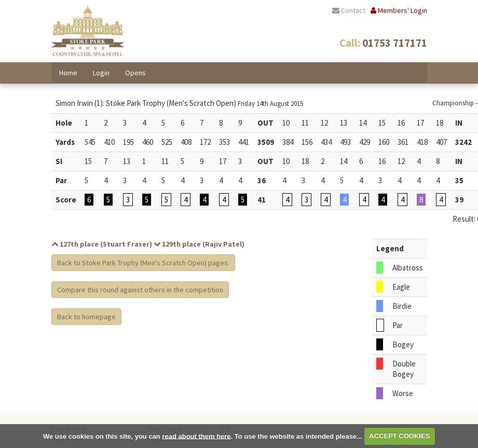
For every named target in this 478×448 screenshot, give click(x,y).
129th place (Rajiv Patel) (199, 244)
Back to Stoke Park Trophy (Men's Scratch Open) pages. (143, 263)
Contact (349, 10)
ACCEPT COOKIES (399, 436)
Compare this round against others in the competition (140, 290)
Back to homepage (86, 317)
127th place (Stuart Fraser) (102, 244)
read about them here (196, 436)
